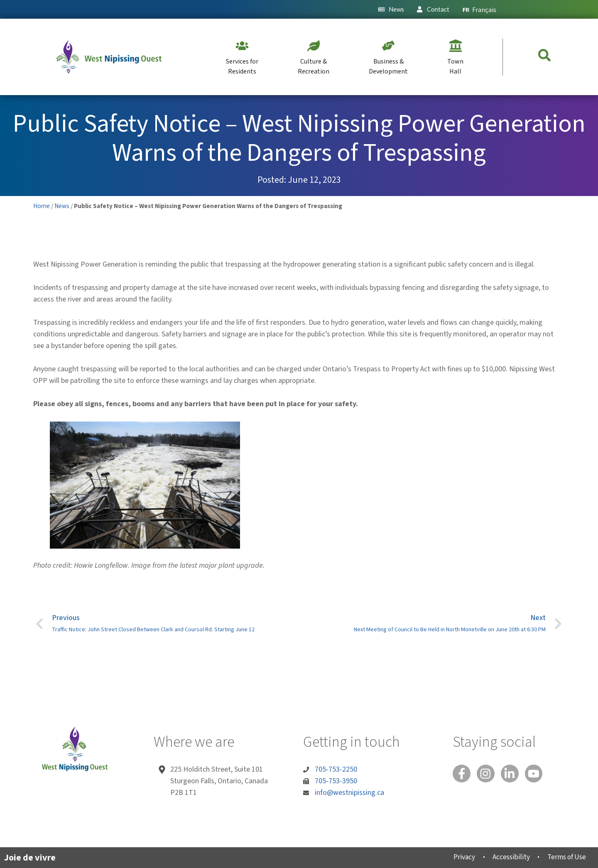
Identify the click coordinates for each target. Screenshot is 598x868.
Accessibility (505, 857)
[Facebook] (462, 774)
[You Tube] (538, 774)
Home (42, 206)
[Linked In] (513, 774)
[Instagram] (488, 774)
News (62, 206)
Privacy (455, 857)
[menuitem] (479, 9)
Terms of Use (564, 857)
